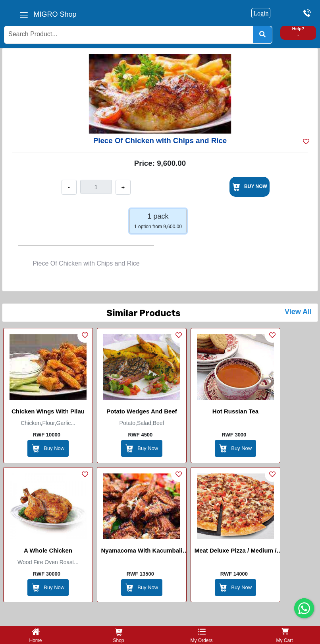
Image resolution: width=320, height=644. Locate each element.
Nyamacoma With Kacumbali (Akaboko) (142, 552)
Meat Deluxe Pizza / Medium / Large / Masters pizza (236, 552)
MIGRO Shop (55, 14)
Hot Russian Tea (235, 411)
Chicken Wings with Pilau (48, 411)
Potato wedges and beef (142, 411)
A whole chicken (48, 550)
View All (298, 312)
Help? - (298, 32)
